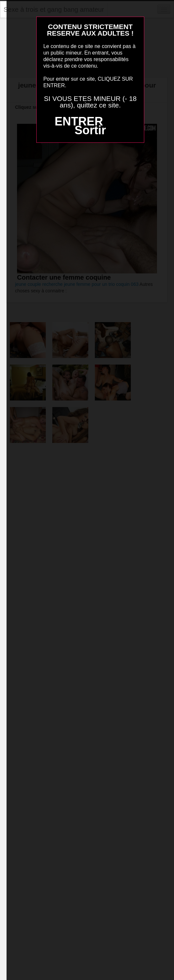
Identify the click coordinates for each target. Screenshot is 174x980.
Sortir (90, 130)
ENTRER (79, 121)
